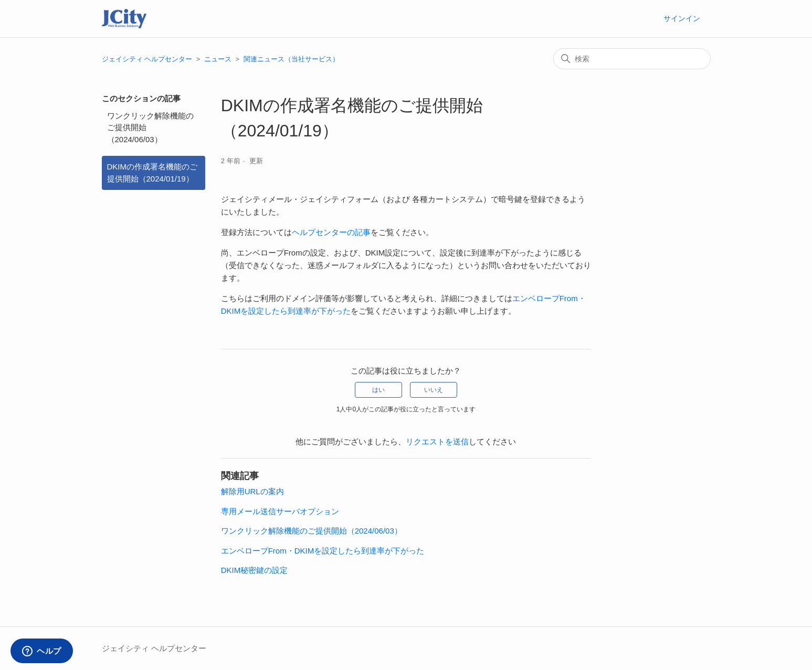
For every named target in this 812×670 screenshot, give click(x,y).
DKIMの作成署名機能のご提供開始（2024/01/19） (152, 173)
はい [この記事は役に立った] (378, 390)
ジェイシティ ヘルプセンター (147, 59)
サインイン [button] (682, 18)
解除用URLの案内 (252, 491)
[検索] (632, 59)
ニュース (218, 59)
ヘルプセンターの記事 (331, 232)
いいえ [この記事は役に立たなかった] (434, 390)
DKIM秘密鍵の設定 (255, 570)
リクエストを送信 (437, 442)
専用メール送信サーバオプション (280, 511)
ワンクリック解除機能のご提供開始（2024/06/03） (150, 127)
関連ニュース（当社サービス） (291, 59)
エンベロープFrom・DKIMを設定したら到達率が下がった (323, 551)
